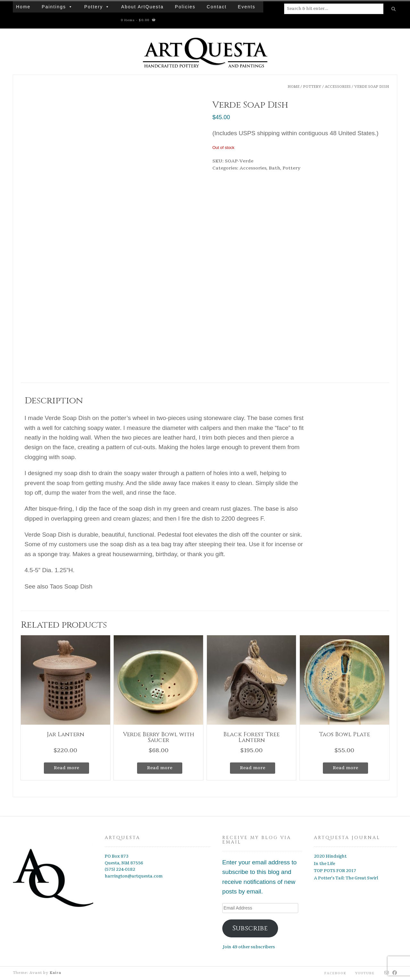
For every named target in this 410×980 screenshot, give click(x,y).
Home (23, 7)
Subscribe (250, 928)
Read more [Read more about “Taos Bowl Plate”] (345, 768)
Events (247, 7)
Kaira (55, 973)
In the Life (324, 864)
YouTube (365, 973)
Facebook (335, 973)
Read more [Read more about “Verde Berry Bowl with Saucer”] (160, 768)
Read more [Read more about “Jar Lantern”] (66, 768)
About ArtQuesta (142, 7)
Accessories (338, 87)
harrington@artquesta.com (134, 876)
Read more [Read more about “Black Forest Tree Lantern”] (253, 768)
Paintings (54, 7)
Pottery (94, 7)
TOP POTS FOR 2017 (335, 871)
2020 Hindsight (330, 856)
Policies (185, 7)
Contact (217, 7)
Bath (275, 168)
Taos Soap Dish (71, 586)
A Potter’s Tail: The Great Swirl (346, 878)
